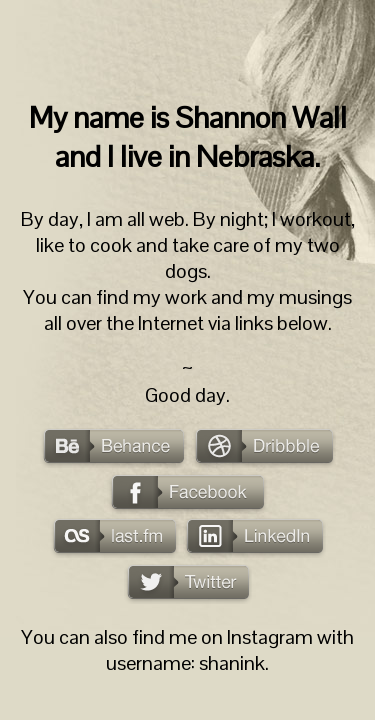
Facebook (187, 494)
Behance (113, 448)
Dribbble (263, 448)
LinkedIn (254, 538)
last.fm (114, 538)
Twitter (188, 584)
